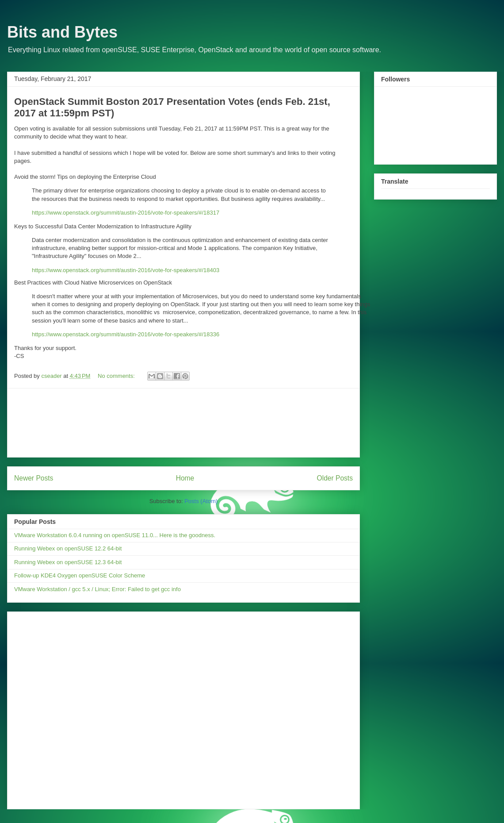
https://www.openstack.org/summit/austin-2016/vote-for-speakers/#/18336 (126, 334)
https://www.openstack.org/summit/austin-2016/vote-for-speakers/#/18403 (126, 270)
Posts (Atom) (201, 501)
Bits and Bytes (62, 32)
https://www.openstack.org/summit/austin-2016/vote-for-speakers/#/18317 (126, 213)
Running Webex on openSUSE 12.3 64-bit (68, 562)
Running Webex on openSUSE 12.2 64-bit (68, 548)
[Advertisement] (184, 423)
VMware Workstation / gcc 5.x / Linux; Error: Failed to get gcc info (97, 589)
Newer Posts (34, 478)
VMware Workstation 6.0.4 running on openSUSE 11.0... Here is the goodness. (115, 535)
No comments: (117, 376)
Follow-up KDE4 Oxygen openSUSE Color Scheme (80, 575)
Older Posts (335, 478)
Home (185, 478)
